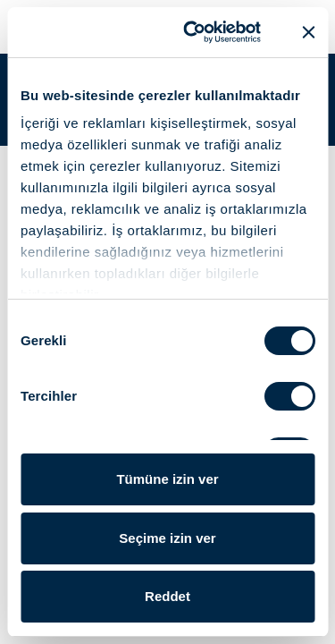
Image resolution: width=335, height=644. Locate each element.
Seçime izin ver (167, 538)
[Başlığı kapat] (308, 32)
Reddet (167, 596)
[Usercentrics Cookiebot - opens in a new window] (193, 32)
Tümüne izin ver (167, 479)
